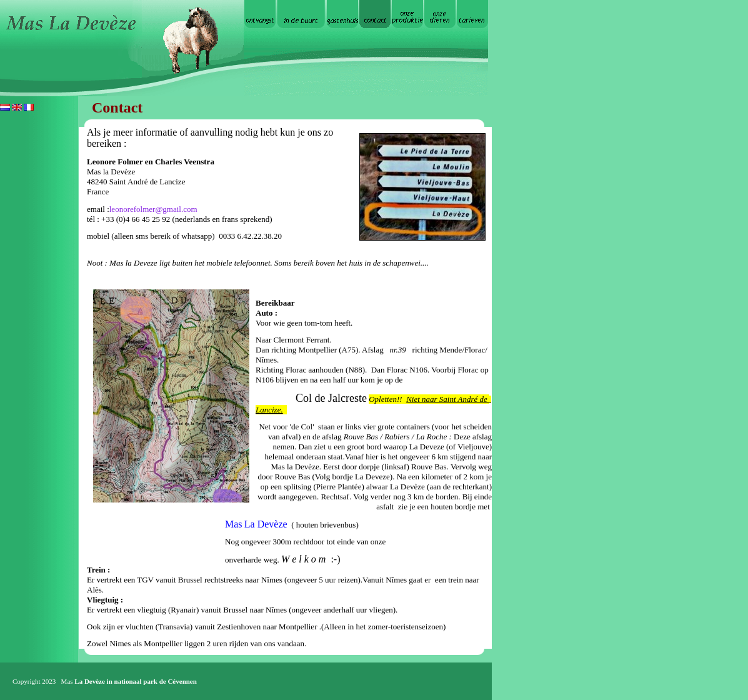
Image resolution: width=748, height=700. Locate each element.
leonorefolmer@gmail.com (153, 209)
